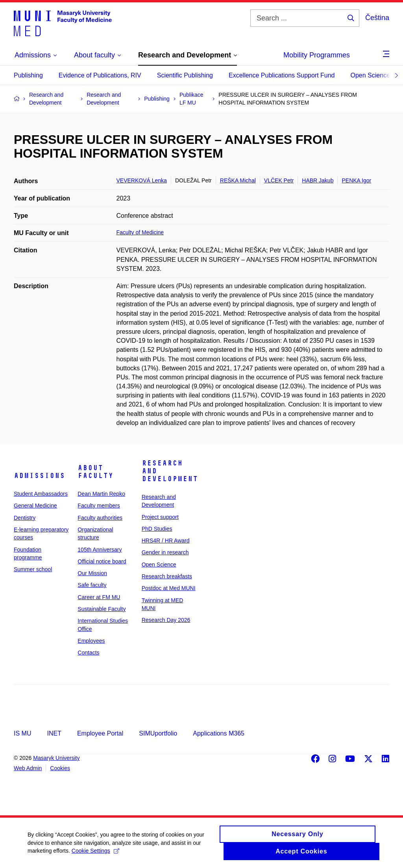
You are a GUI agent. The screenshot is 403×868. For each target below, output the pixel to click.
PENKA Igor (356, 180)
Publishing (28, 75)
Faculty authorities (100, 518)
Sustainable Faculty (102, 609)
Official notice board (102, 561)
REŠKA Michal (238, 180)
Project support (160, 517)
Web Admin (28, 768)
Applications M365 (219, 733)
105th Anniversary (100, 550)
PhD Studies (157, 529)
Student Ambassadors (41, 494)
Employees (91, 641)
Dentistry (25, 518)
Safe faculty (92, 585)
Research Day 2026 (166, 620)
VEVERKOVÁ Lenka (142, 180)
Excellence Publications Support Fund (282, 75)
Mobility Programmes (317, 55)
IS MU (22, 733)
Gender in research (165, 552)
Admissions (39, 476)
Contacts (88, 653)
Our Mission (92, 573)
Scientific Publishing (185, 75)
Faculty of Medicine (140, 232)
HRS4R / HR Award (166, 541)
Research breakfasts (167, 576)
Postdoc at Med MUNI (169, 588)
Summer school (33, 569)
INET (54, 733)
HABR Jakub (318, 180)
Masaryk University (56, 758)
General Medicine (35, 506)
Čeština (377, 18)
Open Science (371, 75)
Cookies (60, 768)
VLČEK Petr (279, 180)
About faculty (95, 472)
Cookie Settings (95, 854)
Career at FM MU (99, 597)
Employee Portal (100, 733)
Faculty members (99, 506)
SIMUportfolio (158, 733)
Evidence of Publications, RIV (100, 75)
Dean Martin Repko (101, 494)
